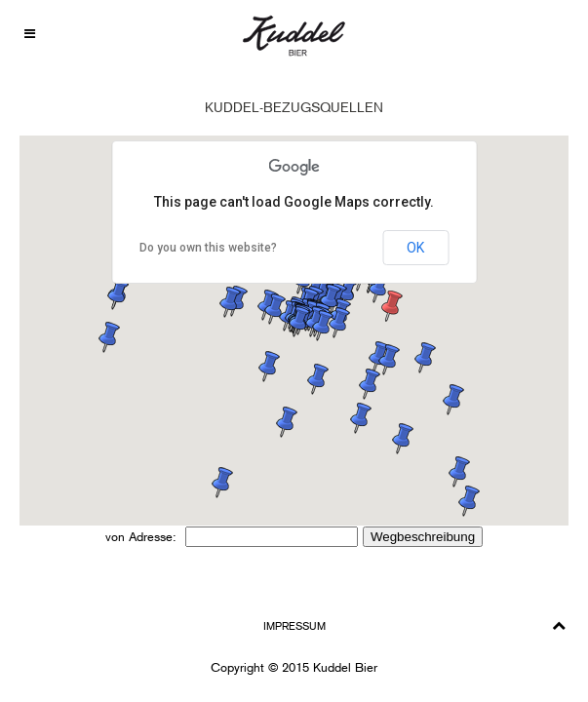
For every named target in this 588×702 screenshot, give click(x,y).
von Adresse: (143, 536)
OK (415, 248)
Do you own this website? (208, 248)
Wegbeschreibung (423, 537)
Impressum (294, 625)
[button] (339, 323)
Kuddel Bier (345, 667)
